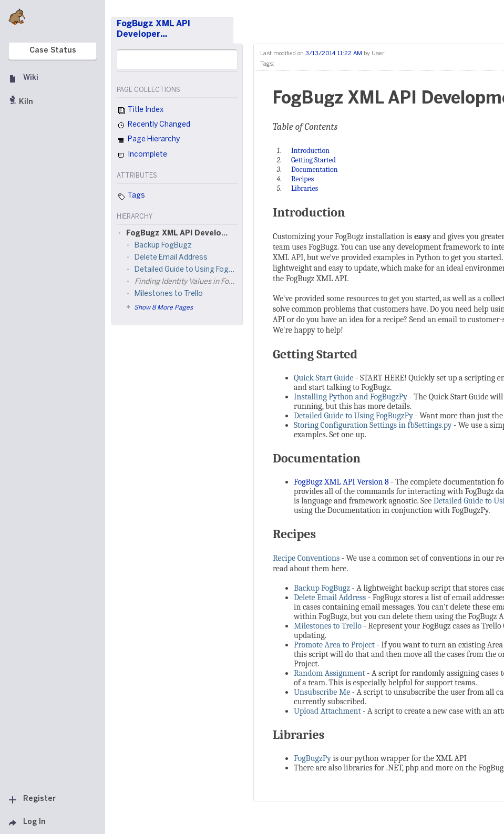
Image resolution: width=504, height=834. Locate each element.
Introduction (309, 212)
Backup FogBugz (322, 588)
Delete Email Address (330, 598)
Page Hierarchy (148, 141)
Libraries (299, 735)
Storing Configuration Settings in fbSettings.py (373, 425)
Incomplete (142, 156)
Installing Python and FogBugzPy (351, 397)
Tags (131, 197)
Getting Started (315, 354)
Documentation (317, 458)
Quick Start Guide (324, 378)
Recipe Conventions (306, 558)
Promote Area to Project (334, 645)
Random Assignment (330, 673)
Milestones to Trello (328, 626)
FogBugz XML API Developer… (153, 29)
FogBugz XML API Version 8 (341, 482)
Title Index (140, 111)
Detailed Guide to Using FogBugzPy (353, 416)
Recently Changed (153, 126)
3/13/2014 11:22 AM (334, 54)
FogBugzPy (312, 758)
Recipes (294, 534)
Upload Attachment (327, 711)
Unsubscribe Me (322, 692)
